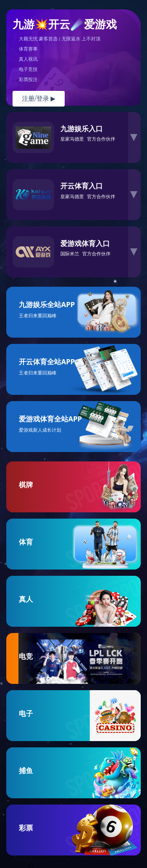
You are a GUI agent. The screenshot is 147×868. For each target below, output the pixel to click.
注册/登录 (39, 99)
